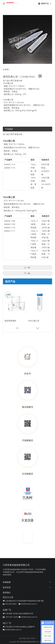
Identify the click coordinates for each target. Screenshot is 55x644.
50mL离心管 (34, 321)
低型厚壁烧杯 (10, 321)
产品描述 (9, 129)
